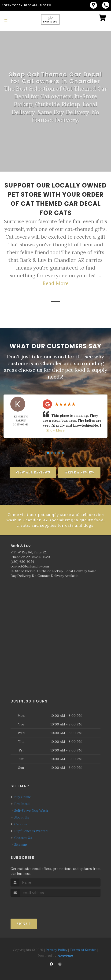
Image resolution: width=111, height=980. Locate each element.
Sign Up (24, 924)
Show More (55, 430)
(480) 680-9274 (22, 562)
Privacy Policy (56, 950)
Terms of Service (83, 950)
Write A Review (79, 472)
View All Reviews (33, 472)
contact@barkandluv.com (30, 566)
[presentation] (35, 905)
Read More (55, 283)
